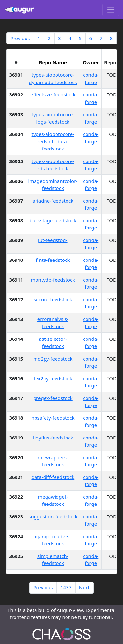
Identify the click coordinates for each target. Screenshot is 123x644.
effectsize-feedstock (53, 94)
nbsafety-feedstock (53, 418)
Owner (91, 62)
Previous (20, 38)
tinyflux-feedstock (53, 438)
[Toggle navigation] (111, 10)
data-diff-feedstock (53, 477)
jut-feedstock (53, 240)
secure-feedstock (53, 299)
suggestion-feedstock (53, 516)
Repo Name (53, 62)
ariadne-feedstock (53, 201)
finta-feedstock (53, 260)
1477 (66, 587)
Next (84, 587)
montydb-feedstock (53, 280)
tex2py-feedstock (53, 378)
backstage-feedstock (53, 220)
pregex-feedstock (53, 398)
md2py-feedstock (53, 359)
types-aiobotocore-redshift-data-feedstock (53, 141)
